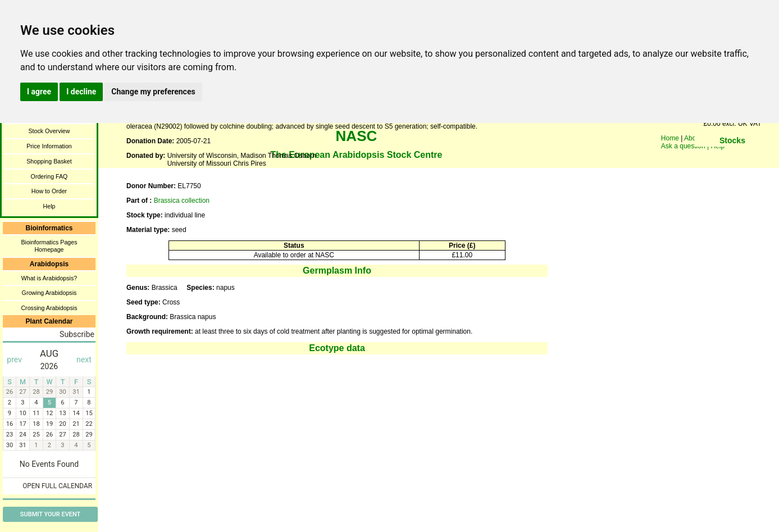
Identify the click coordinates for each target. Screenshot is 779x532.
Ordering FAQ (49, 176)
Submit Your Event (50, 514)
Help (49, 206)
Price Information (49, 146)
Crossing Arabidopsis (49, 308)
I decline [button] (81, 92)
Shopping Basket (49, 161)
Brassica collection (182, 201)
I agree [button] (39, 92)
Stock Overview (49, 131)
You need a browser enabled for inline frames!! (732, 157)
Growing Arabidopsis (49, 293)
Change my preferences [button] (153, 92)
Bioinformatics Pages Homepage (49, 246)
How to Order (49, 191)
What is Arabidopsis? (49, 278)
